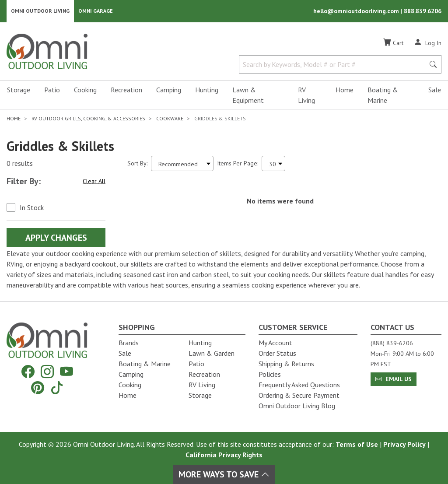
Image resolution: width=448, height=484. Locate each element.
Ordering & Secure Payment (299, 395)
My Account (275, 343)
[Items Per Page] (273, 164)
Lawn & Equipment (248, 95)
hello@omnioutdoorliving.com (357, 11)
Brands (129, 343)
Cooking (85, 90)
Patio (52, 90)
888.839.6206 (423, 11)
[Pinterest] (38, 388)
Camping (169, 90)
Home (345, 90)
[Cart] (393, 43)
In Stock (32, 208)
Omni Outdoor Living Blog (297, 406)
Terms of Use (357, 444)
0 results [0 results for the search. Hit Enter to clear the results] (20, 164)
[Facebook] (28, 372)
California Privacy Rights (224, 455)
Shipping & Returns (286, 364)
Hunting (207, 90)
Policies (270, 374)
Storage (19, 90)
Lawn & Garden (212, 353)
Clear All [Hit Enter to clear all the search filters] (94, 182)
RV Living (306, 95)
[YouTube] (66, 372)
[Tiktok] (57, 388)
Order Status (277, 353)
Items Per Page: (238, 164)
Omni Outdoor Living (40, 11)
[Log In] (428, 43)
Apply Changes (56, 238)
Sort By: (137, 164)
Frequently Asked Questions (299, 385)
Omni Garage (96, 11)
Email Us (394, 379)
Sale (435, 90)
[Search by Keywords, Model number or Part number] (334, 65)
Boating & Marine (383, 95)
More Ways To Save (224, 474)
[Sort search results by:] (182, 164)
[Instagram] (47, 372)
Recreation (126, 90)
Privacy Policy (404, 444)
